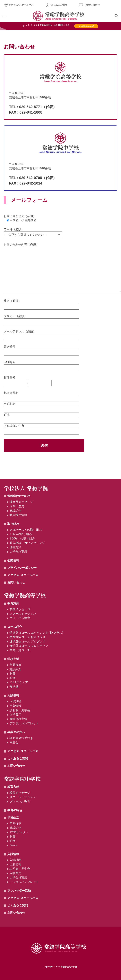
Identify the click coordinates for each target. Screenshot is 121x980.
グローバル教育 (20, 618)
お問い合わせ (93, 5)
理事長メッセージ (21, 502)
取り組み (13, 524)
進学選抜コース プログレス (27, 641)
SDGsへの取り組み (22, 538)
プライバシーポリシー (22, 568)
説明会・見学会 (20, 710)
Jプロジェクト (19, 832)
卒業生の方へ (16, 732)
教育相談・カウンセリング (27, 543)
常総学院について (19, 496)
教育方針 (13, 603)
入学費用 (15, 715)
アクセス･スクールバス (21, 5)
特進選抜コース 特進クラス (27, 637)
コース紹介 (15, 627)
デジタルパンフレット (24, 723)
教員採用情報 (18, 515)
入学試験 (15, 701)
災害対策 (15, 547)
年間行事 (15, 665)
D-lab (13, 845)
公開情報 (13, 560)
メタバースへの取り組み (26, 530)
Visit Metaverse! (86, 26)
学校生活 (13, 659)
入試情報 (13, 696)
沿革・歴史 (17, 506)
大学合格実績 (18, 552)
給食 (12, 678)
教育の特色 (15, 810)
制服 (12, 674)
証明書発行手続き (21, 738)
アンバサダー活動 (19, 891)
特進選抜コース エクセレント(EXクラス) (36, 633)
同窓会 (14, 742)
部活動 (14, 687)
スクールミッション (23, 614)
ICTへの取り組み (21, 534)
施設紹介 (15, 511)
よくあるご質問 (59, 5)
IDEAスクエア (19, 682)
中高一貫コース (20, 650)
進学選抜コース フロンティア (29, 646)
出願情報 (15, 706)
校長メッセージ (20, 609)
